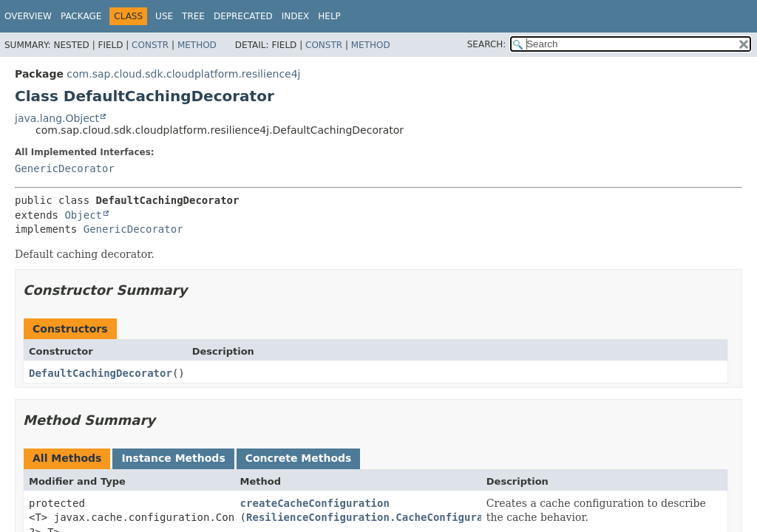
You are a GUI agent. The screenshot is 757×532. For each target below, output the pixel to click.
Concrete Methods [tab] (299, 458)
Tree (193, 16)
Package (81, 16)
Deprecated (243, 16)
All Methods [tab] (67, 458)
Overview (28, 16)
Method (197, 45)
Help (329, 16)
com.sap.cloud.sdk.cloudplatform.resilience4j (183, 74)
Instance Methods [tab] (173, 458)
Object (83, 215)
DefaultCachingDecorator (101, 373)
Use (164, 16)
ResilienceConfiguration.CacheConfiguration (377, 517)
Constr (150, 45)
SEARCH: (487, 44)
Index (296, 16)
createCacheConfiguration (315, 503)
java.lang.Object (57, 118)
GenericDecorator (65, 168)
